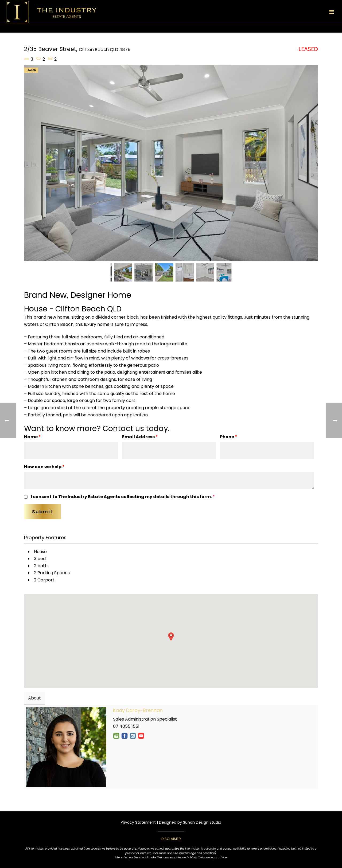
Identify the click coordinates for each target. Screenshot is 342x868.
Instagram (133, 736)
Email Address (140, 437)
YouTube (141, 736)
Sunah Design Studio (202, 822)
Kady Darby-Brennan (138, 710)
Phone (229, 437)
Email (116, 736)
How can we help (44, 467)
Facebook (125, 736)
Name (32, 437)
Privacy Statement (138, 822)
